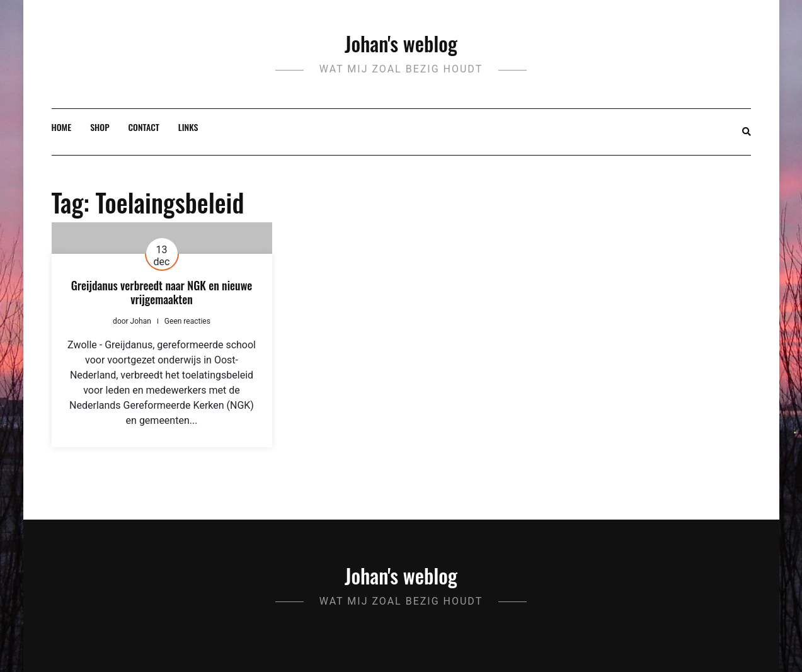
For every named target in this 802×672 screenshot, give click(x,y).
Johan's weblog (401, 43)
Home (62, 127)
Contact (144, 127)
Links (188, 127)
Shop (100, 127)
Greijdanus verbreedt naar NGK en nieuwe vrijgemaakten (162, 292)
